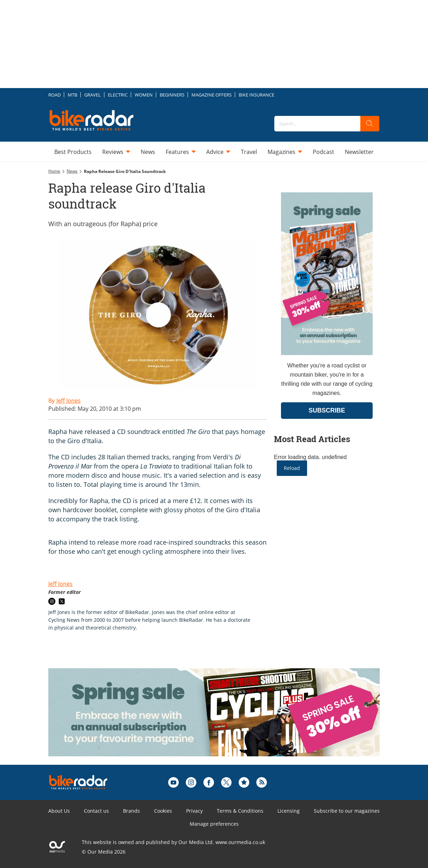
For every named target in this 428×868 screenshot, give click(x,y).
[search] (370, 124)
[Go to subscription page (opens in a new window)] (327, 353)
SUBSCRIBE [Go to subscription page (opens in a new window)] (327, 410)
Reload (292, 468)
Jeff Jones (60, 584)
